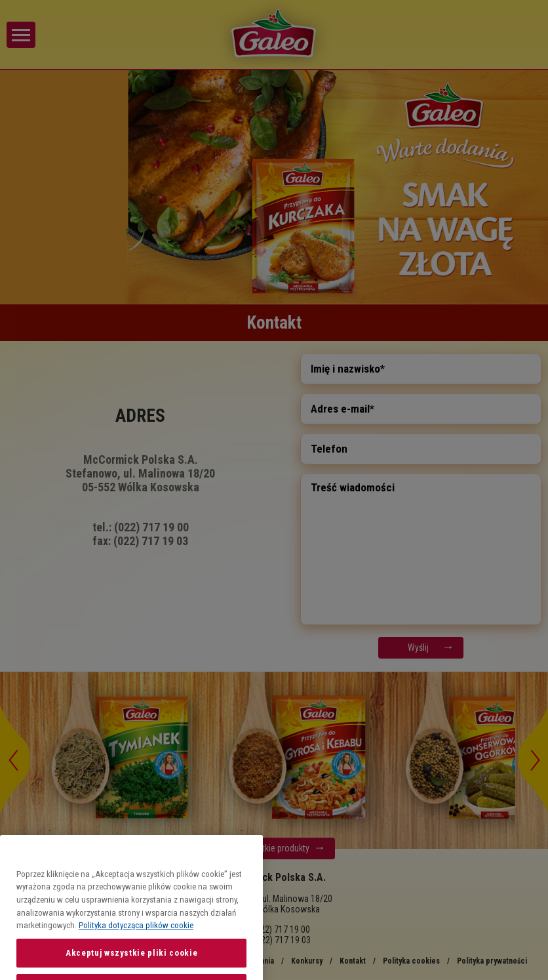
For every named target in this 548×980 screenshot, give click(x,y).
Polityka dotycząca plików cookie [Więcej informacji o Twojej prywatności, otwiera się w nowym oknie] (136, 952)
